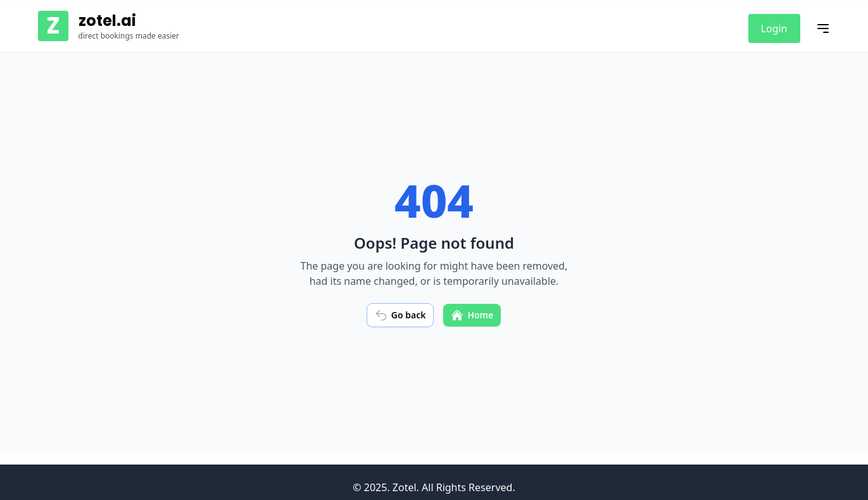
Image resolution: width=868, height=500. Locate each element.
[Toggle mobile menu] (823, 28)
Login (774, 28)
